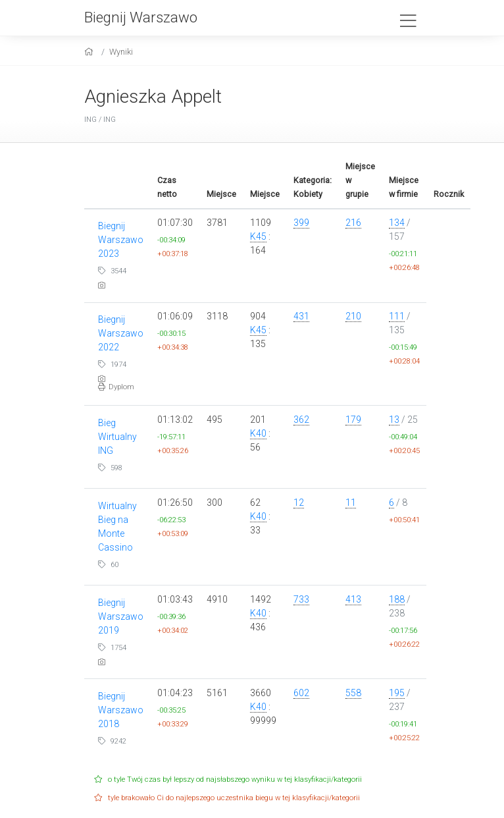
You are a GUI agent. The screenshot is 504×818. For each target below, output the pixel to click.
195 (397, 693)
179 (353, 420)
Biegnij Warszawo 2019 (121, 616)
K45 (258, 236)
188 (397, 599)
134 (397, 223)
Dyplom (116, 387)
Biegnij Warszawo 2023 (121, 240)
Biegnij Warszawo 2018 (121, 710)
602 (301, 693)
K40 (258, 433)
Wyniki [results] (121, 52)
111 (397, 316)
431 (301, 316)
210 (353, 316)
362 (301, 420)
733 (301, 599)
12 (299, 503)
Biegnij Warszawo (141, 17)
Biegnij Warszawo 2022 (121, 333)
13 (394, 420)
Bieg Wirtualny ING (117, 437)
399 (301, 223)
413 (353, 599)
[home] (90, 52)
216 (353, 223)
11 (351, 503)
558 (353, 693)
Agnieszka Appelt (153, 96)
